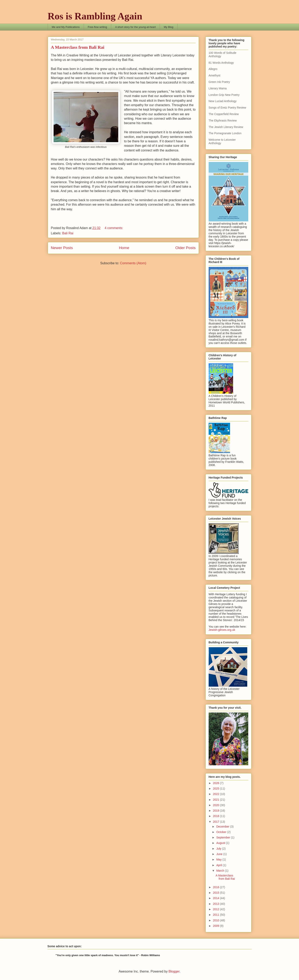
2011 (216, 915)
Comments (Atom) (133, 263)
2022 (216, 794)
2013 (216, 904)
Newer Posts (62, 248)
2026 (216, 783)
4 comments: (114, 228)
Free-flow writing (97, 27)
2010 (216, 920)
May (219, 859)
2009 (216, 926)
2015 (216, 893)
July (219, 849)
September (224, 837)
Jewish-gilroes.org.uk (222, 630)
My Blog (169, 27)
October (222, 832)
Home (124, 248)
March (221, 871)
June (220, 854)
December (223, 827)
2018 (216, 816)
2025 (216, 789)
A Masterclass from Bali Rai (78, 47)
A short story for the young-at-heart (135, 27)
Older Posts (185, 248)
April (220, 865)
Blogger (174, 971)
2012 (216, 909)
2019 (216, 811)
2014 (216, 898)
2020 (216, 805)
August (221, 843)
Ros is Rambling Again (95, 16)
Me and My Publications (66, 27)
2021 (216, 800)
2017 (216, 822)
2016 (216, 887)
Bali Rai (68, 233)
